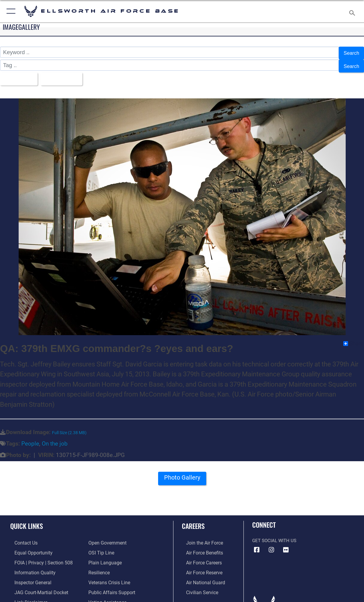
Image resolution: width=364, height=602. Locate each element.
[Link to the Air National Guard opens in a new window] (200, 576)
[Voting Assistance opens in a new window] (107, 594)
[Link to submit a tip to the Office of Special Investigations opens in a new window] (100, 547)
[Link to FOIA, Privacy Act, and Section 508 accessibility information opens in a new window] (38, 556)
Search (350, 52)
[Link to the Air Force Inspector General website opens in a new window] (28, 576)
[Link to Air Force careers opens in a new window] (199, 556)
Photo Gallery (182, 474)
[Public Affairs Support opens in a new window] (110, 585)
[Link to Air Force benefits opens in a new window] (200, 547)
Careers (193, 521)
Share (353, 338)
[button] (10, 11)
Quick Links (27, 521)
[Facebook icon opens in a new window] (257, 545)
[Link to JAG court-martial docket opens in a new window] (36, 585)
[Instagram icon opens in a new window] (271, 545)
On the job (55, 438)
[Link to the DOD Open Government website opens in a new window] (106, 537)
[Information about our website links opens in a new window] (26, 594)
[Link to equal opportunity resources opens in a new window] (28, 547)
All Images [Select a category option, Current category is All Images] (19, 74)
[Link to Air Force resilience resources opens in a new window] (99, 566)
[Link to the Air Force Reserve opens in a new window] (200, 566)
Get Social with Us (274, 535)
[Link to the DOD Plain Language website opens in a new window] (104, 556)
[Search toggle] (353, 11)
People (30, 438)
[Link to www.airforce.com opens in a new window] (200, 537)
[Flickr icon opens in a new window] (286, 545)
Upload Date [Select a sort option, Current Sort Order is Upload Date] (66, 74)
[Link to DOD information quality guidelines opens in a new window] (29, 566)
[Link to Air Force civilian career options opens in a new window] (197, 585)
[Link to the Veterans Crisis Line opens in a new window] (109, 576)
